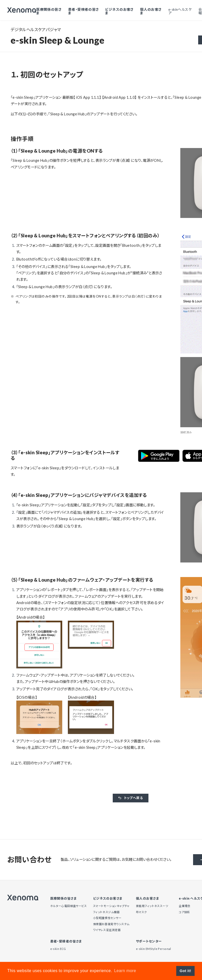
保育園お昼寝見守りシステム (111, 924)
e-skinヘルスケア (180, 11)
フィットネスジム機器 (106, 912)
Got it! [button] (185, 971)
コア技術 (184, 912)
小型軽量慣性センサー (107, 918)
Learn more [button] (125, 971)
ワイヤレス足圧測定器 (107, 930)
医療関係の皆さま (51, 11)
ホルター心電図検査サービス (69, 906)
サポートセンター (149, 942)
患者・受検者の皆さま (85, 11)
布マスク (141, 912)
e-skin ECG (58, 949)
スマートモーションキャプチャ (111, 906)
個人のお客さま (151, 11)
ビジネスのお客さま (121, 11)
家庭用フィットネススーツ (152, 906)
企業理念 (185, 906)
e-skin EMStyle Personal (154, 949)
